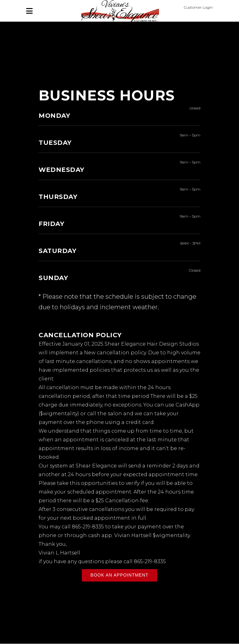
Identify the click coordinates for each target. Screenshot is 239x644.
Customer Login (198, 7)
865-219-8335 (88, 527)
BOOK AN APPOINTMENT (119, 575)
